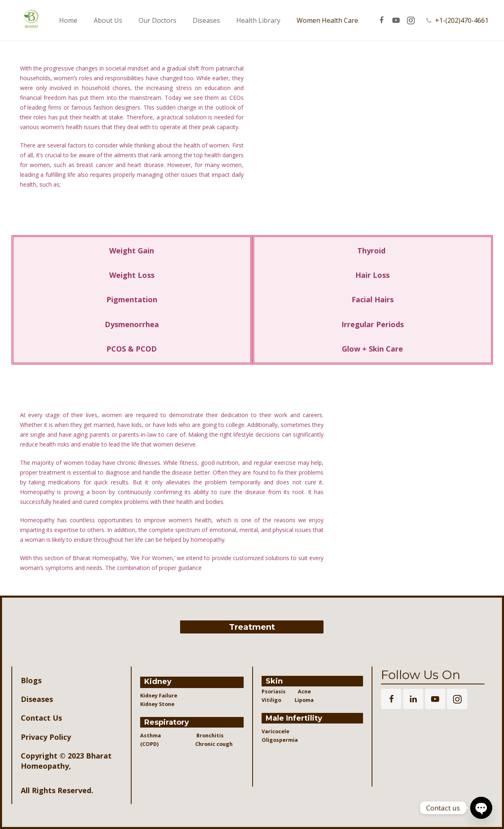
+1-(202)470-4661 (472, 20)
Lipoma (304, 700)
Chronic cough (207, 744)
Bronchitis (210, 736)
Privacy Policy (46, 737)
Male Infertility (294, 718)
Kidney (158, 682)
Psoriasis (274, 692)
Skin (274, 681)
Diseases (37, 699)
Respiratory (167, 722)
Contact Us (41, 718)
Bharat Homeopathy (66, 761)
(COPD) (152, 744)
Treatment (252, 627)
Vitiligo (272, 700)
